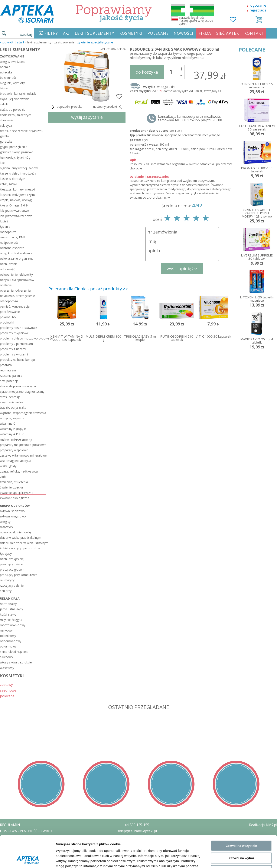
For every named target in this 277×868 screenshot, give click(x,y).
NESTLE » (175, 131)
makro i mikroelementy (16, 439)
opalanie (6, 285)
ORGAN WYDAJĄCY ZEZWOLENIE (26, 849)
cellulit (4, 104)
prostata (6, 365)
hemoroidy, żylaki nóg (15, 157)
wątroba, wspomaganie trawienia (23, 413)
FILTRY (51, 33)
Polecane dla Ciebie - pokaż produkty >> (88, 289)
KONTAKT (254, 33)
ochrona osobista (12, 248)
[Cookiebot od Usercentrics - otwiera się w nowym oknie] (28, 750)
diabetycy (6, 527)
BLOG (5, 855)
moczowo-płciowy (13, 625)
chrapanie (7, 120)
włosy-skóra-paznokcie (16, 662)
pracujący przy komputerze (19, 575)
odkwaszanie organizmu (17, 259)
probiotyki (7, 322)
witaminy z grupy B (13, 429)
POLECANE (158, 33)
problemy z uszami (13, 349)
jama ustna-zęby (12, 609)
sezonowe (8, 690)
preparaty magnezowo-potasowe (23, 445)
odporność (7, 269)
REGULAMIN (10, 825)
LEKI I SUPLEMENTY (94, 33)
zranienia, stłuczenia (14, 482)
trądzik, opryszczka (13, 408)
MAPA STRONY (12, 862)
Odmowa (241, 731)
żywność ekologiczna (15, 498)
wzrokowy (7, 668)
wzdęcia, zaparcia (12, 418)
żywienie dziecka (11, 487)
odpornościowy (11, 641)
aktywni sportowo (12, 511)
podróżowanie (10, 312)
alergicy (5, 522)
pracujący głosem (12, 569)
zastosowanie (12, 56)
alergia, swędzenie (13, 62)
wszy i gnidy (8, 466)
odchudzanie (9, 264)
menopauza (8, 232)
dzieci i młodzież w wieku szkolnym (23, 543)
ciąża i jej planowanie (15, 99)
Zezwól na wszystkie (241, 706)
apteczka (6, 72)
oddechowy (8, 636)
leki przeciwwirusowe (14, 211)
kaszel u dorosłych (13, 179)
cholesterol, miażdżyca (16, 115)
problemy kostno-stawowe (19, 328)
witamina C (8, 423)
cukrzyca (6, 125)
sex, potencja (9, 381)
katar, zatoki (9, 184)
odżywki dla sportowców (17, 280)
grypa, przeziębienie (14, 147)
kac (2, 163)
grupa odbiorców (15, 506)
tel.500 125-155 (137, 825)
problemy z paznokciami (17, 344)
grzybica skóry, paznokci (17, 152)
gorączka (6, 141)
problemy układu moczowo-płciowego (23, 338)
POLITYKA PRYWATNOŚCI (21, 837)
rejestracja (258, 10)
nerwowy (6, 630)
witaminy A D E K (12, 434)
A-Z (66, 33)
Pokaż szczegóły (227, 750)
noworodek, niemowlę (15, 532)
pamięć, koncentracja (15, 306)
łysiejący (6, 554)
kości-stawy (8, 614)
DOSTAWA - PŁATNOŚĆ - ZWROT (26, 831)
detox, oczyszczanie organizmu (22, 131)
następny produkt (108, 107)
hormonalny (8, 604)
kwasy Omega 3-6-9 (14, 205)
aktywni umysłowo (13, 516)
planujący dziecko (12, 564)
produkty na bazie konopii (18, 360)
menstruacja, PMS (13, 237)
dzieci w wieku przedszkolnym (21, 538)
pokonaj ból (8, 317)
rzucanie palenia (11, 376)
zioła (3, 477)
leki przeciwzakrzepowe (16, 216)
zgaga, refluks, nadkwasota (19, 471)
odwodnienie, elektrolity (16, 274)
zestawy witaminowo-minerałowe (23, 455)
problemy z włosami (14, 354)
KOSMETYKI (131, 33)
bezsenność (8, 78)
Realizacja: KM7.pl (263, 825)
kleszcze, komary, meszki (17, 189)
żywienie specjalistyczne (95, 42)
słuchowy (6, 657)
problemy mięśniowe (14, 333)
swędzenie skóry (11, 402)
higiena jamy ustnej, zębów (19, 168)
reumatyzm (8, 370)
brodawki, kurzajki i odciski (18, 94)
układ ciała (10, 598)
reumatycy (7, 580)
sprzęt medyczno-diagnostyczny (22, 392)
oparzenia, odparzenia (15, 290)
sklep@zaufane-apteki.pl (137, 831)
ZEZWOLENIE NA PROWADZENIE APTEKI (33, 843)
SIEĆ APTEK (228, 33)
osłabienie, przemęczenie (17, 296)
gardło (4, 136)
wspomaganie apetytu (15, 461)
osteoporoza (9, 301)
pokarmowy (8, 646)
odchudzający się (12, 559)
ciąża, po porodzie (13, 110)
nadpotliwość (9, 243)
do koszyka (147, 72)
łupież (4, 221)
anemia (5, 67)
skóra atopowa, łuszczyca (18, 386)
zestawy (6, 684)
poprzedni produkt (66, 107)
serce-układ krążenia (14, 652)
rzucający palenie (12, 585)
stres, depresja (10, 397)
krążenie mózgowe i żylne (18, 195)
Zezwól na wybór (241, 719)
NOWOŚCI (183, 33)
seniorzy (6, 591)
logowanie (258, 5)
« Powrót (7, 42)
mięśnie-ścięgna (11, 620)
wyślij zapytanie (87, 117)
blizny (4, 88)
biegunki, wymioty (12, 83)
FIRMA (205, 33)
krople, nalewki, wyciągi (16, 200)
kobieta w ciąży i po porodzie (20, 548)
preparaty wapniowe (14, 450)
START (21, 42)
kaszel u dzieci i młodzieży (18, 173)
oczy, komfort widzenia (16, 253)
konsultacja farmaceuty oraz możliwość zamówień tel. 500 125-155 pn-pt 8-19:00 (190, 118)
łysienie (5, 227)
